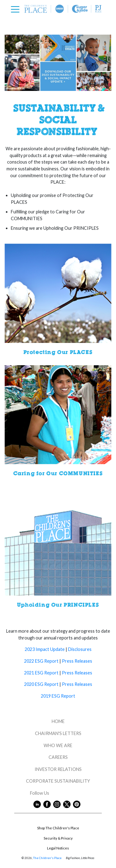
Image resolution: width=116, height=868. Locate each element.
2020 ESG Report (41, 684)
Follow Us (58, 793)
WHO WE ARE (58, 745)
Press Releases (77, 661)
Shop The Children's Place (58, 828)
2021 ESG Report (41, 673)
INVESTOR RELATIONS (58, 769)
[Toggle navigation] (17, 9)
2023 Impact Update (45, 649)
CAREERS (58, 757)
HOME (58, 721)
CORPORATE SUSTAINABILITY (58, 781)
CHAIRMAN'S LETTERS (58, 733)
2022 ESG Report (42, 661)
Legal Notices (58, 848)
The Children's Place (47, 858)
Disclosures (79, 649)
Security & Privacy (58, 838)
